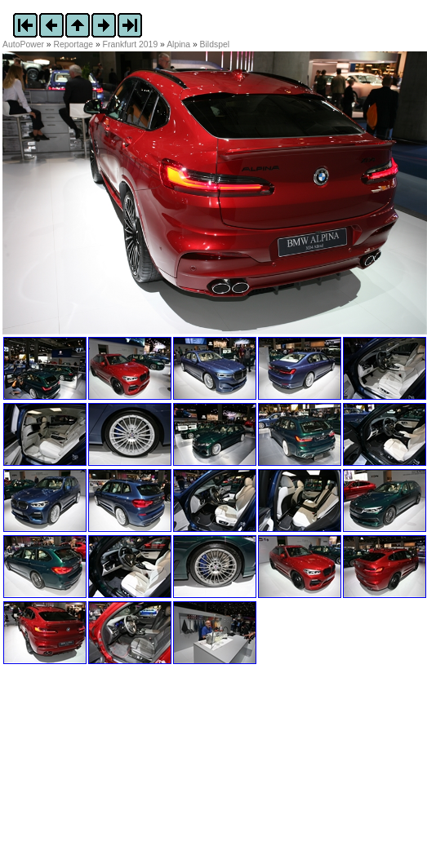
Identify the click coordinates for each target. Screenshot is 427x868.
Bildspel (215, 44)
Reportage (74, 44)
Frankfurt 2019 (131, 44)
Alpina (178, 44)
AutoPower (23, 44)
